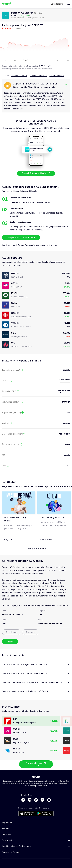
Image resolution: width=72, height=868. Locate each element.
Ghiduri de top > (57, 76)
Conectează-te (57, 4)
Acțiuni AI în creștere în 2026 (52, 517)
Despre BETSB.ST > (19, 76)
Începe (10, 642)
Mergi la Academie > (37, 548)
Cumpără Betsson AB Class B (36, 173)
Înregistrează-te (7, 66)
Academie (53, 245)
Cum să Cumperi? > (38, 76)
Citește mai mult (10, 540)
